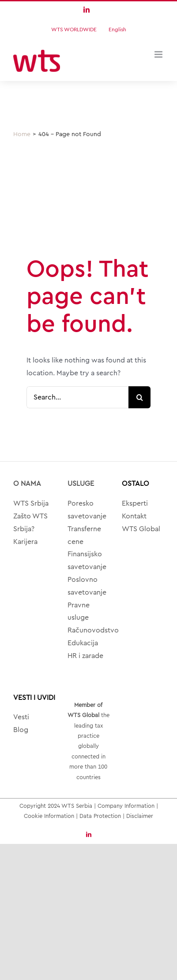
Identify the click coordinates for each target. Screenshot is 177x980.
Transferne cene (84, 535)
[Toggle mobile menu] (159, 54)
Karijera (25, 542)
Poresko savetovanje (87, 510)
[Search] (139, 397)
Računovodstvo (88, 630)
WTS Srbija (31, 503)
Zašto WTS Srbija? (30, 523)
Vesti (21, 717)
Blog (21, 730)
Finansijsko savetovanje (87, 560)
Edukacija (83, 643)
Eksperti (135, 503)
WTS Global (141, 529)
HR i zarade (85, 656)
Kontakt (134, 516)
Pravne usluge (79, 612)
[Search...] (77, 397)
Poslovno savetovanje (87, 586)
